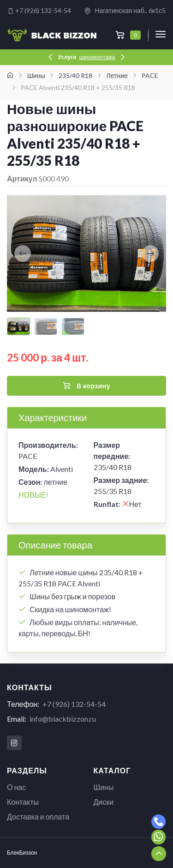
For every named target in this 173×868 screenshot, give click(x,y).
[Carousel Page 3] (73, 326)
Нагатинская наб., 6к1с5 (125, 11)
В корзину (86, 386)
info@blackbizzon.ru (63, 719)
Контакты (23, 802)
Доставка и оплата (38, 817)
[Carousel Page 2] (46, 326)
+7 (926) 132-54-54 (39, 10)
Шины (104, 787)
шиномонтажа (97, 57)
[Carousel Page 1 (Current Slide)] (18, 326)
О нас (16, 787)
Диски (104, 802)
